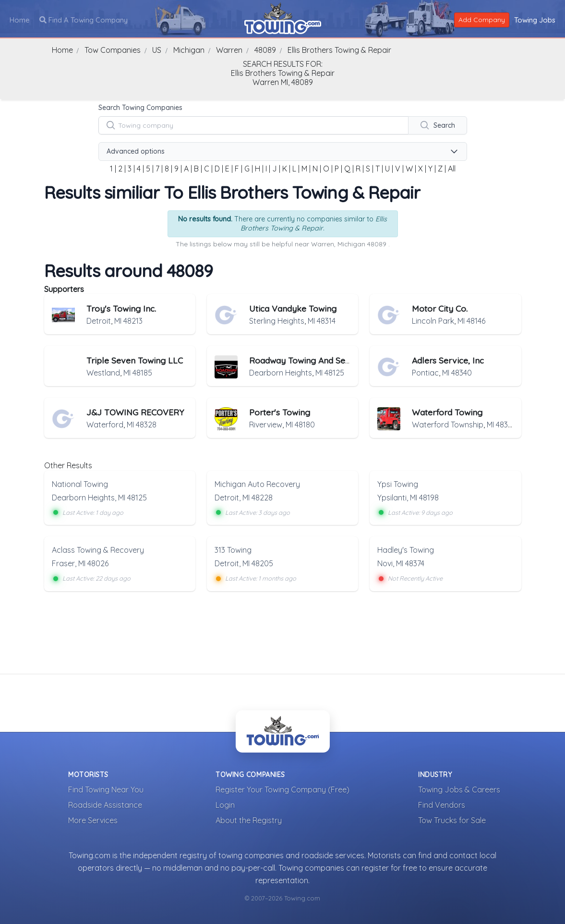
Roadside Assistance (105, 804)
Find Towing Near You (106, 789)
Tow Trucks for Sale (452, 820)
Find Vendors (442, 804)
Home (20, 19)
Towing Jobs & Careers (459, 789)
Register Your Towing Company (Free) (282, 789)
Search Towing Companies (140, 108)
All (452, 169)
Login (225, 804)
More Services (93, 820)
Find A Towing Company (84, 19)
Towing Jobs (535, 19)
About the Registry (249, 820)
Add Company (482, 19)
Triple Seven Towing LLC (135, 360)
